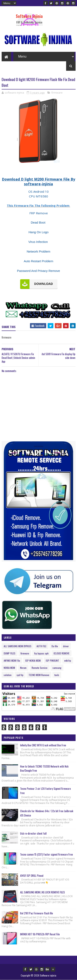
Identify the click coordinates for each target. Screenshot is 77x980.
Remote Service (40, 668)
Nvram (23, 668)
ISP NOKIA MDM (33, 660)
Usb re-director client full (33, 833)
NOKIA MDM (9, 668)
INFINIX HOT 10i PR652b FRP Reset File (40, 934)
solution (8, 675)
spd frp (20, 675)
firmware (57, 93)
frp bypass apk (41, 653)
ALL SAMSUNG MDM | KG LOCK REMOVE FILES (43, 892)
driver (66, 646)
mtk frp (68, 660)
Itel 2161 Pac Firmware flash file (37, 913)
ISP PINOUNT (52, 660)
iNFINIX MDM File (12, 660)
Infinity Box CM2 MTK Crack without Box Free (43, 745)
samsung (57, 668)
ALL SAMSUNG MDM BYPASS (18, 646)
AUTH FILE (41, 646)
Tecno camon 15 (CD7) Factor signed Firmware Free (47, 854)
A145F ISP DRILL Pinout (32, 876)
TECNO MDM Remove (39, 675)
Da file (55, 646)
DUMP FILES (10, 653)
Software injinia (29, 16)
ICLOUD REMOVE (61, 653)
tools (57, 675)
